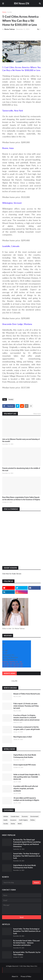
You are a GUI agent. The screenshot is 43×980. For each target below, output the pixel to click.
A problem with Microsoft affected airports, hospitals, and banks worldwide (26, 788)
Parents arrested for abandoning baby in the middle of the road (21, 469)
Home (4, 12)
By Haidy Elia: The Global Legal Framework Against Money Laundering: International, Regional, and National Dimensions (27, 843)
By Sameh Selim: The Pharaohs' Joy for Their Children (27, 953)
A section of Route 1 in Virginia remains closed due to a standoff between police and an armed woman (26, 718)
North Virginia (23, 820)
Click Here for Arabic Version (12, 574)
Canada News (15, 816)
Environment (34, 816)
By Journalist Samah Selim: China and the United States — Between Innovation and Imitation (26, 943)
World (20, 824)
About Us (15, 976)
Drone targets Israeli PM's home (25, 765)
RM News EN (22, 3)
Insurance (13, 820)
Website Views (10, 673)
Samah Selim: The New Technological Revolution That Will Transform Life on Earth (27, 856)
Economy (25, 816)
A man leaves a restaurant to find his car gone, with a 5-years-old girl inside (27, 728)
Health (5, 820)
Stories (13, 824)
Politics (33, 820)
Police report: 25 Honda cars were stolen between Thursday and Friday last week (26, 706)
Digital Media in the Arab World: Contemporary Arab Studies (25, 756)
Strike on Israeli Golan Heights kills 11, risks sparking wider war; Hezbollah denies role (27, 777)
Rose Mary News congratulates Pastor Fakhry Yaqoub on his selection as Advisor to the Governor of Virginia (21, 498)
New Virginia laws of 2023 (23, 737)
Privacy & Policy (26, 976)
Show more (37, 414)
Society (10, 12)
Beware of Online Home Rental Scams (27, 694)
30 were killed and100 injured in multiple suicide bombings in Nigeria (26, 799)
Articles (6, 816)
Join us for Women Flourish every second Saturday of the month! (21, 440)
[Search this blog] (17, 882)
